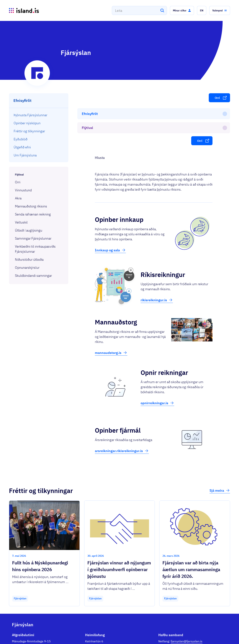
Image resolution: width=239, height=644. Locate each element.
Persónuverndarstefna (194, 634)
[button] (182, 10)
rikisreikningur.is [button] (157, 257)
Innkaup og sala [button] (110, 207)
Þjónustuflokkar (56, 633)
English (218, 634)
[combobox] (139, 10)
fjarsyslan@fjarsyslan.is (187, 598)
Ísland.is (34, 633)
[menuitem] (39, 115)
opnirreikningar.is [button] (157, 360)
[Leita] (162, 10)
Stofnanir (171, 634)
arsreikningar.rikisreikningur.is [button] (122, 408)
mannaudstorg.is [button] (111, 310)
